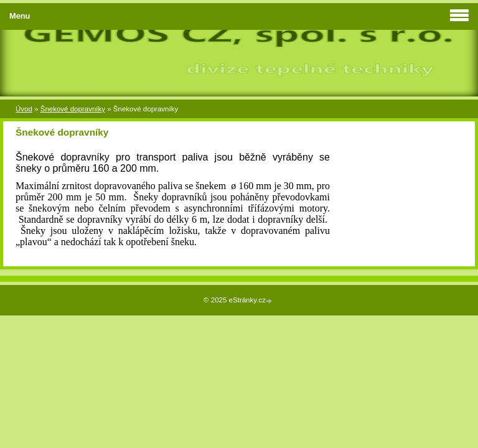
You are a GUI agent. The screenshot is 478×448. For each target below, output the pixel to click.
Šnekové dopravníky (73, 109)
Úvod (24, 109)
